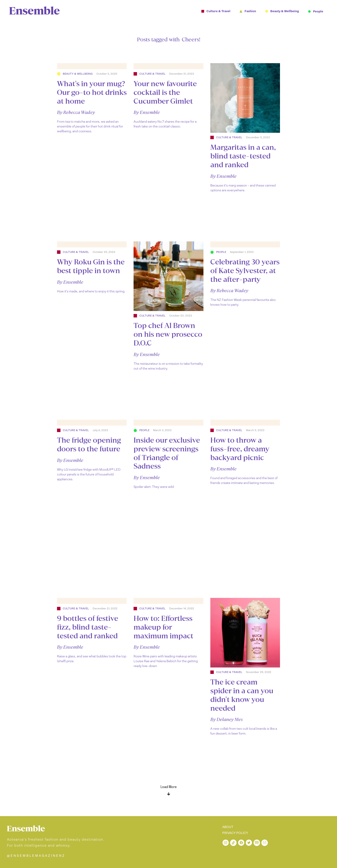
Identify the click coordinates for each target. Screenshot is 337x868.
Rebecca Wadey (79, 112)
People (221, 252)
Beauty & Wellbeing (78, 74)
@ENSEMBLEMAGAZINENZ (36, 856)
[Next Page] (168, 789)
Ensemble (150, 112)
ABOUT (228, 827)
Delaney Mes (230, 719)
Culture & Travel (152, 74)
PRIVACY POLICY (235, 833)
